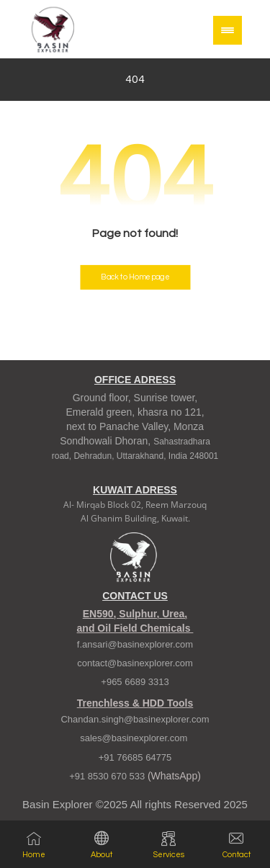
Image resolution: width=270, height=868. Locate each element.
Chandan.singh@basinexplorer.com (135, 719)
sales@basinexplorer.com (135, 738)
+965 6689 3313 (135, 682)
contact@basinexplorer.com (135, 663)
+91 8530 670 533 (108, 776)
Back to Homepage (135, 277)
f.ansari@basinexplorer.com (135, 644)
